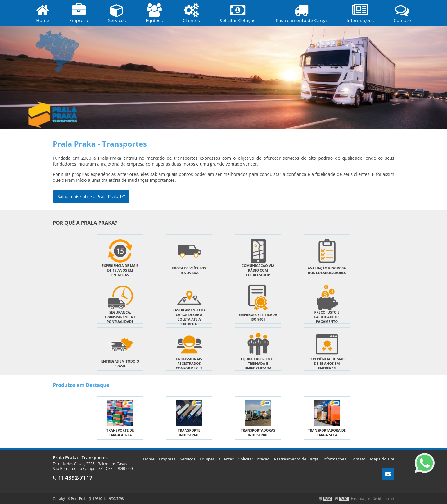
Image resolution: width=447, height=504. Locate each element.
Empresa (167, 459)
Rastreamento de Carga (296, 459)
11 (73, 478)
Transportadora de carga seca (327, 433)
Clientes (226, 459)
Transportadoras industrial (258, 433)
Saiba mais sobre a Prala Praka (91, 197)
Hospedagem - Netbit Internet (373, 499)
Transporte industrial (189, 433)
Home (149, 459)
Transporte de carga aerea (120, 433)
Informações (334, 459)
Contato (358, 459)
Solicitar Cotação (254, 459)
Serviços (187, 459)
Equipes (207, 459)
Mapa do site (382, 459)
